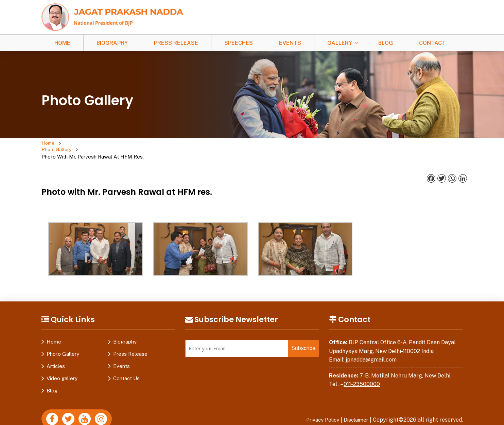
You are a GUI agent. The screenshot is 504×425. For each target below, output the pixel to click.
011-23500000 (362, 371)
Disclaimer (355, 406)
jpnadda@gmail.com (371, 346)
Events (290, 43)
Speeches (239, 43)
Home (62, 43)
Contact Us (126, 365)
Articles (56, 353)
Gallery (340, 43)
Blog (386, 43)
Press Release (176, 43)
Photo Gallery (83, 143)
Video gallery (62, 365)
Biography (112, 43)
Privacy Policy (318, 406)
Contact (432, 43)
